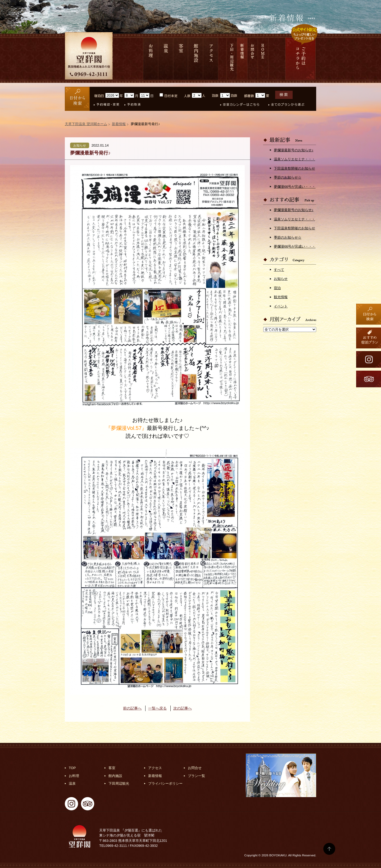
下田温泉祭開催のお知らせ (294, 168)
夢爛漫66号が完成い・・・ (295, 187)
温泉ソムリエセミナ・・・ (294, 159)
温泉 (166, 59)
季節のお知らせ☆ (288, 177)
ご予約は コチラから (301, 59)
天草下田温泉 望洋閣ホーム (86, 124)
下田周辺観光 (119, 783)
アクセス (211, 59)
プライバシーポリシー (165, 783)
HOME (263, 59)
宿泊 (277, 288)
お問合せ (253, 59)
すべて (279, 270)
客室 (181, 59)
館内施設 (196, 59)
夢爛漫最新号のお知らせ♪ (294, 150)
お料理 (151, 59)
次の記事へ (183, 708)
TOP (72, 768)
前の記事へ (132, 708)
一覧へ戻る (157, 708)
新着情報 (242, 59)
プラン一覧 (196, 776)
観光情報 (281, 297)
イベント (281, 306)
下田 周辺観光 (232, 59)
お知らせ (281, 279)
